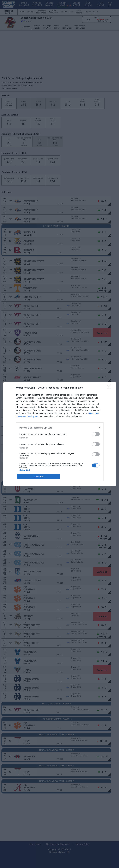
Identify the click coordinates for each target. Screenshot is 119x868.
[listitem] (60, 428)
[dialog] (60, 434)
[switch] (96, 434)
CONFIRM (38, 476)
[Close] (110, 388)
